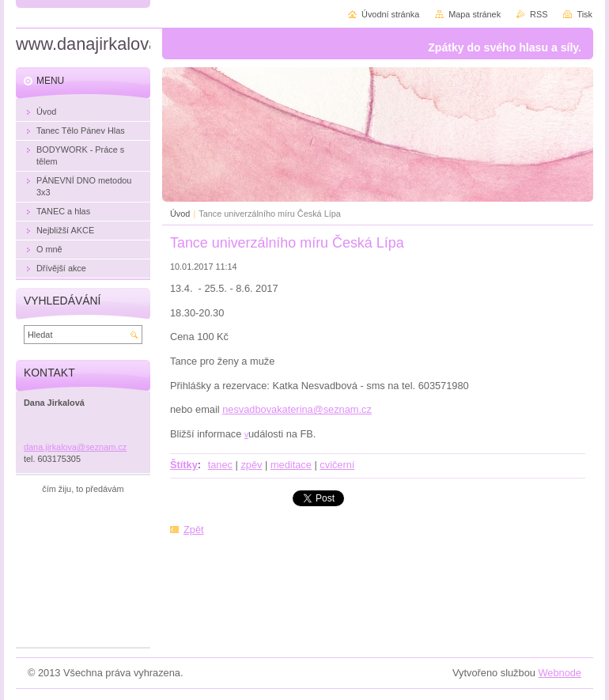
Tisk (584, 14)
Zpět (194, 530)
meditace (291, 465)
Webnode (560, 673)
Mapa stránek (475, 14)
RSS (539, 14)
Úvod (180, 214)
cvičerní (337, 465)
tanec (220, 465)
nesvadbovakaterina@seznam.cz (297, 409)
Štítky (184, 465)
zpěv (251, 465)
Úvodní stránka (390, 14)
